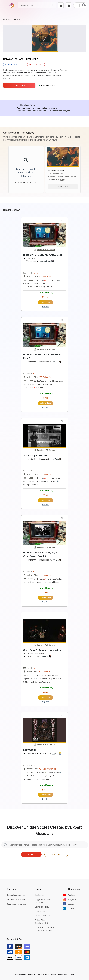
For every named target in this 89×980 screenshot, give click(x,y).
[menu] (5, 5)
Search (31, 854)
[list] (76, 5)
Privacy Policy (41, 911)
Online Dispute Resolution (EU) (42, 921)
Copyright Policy (42, 907)
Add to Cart (46, 302)
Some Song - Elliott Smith (37, 455)
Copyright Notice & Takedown (43, 901)
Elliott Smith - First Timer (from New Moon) (42, 356)
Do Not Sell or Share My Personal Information (45, 929)
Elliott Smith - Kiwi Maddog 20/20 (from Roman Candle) (41, 554)
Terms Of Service (42, 916)
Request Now (19, 85)
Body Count (29, 750)
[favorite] (61, 5)
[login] (84, 5)
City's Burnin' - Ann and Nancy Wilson (43, 650)
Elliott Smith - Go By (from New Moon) (43, 255)
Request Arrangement (16, 895)
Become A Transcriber (16, 904)
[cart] (68, 5)
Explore (56, 854)
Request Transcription (16, 899)
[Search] (53, 5)
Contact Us (39, 895)
